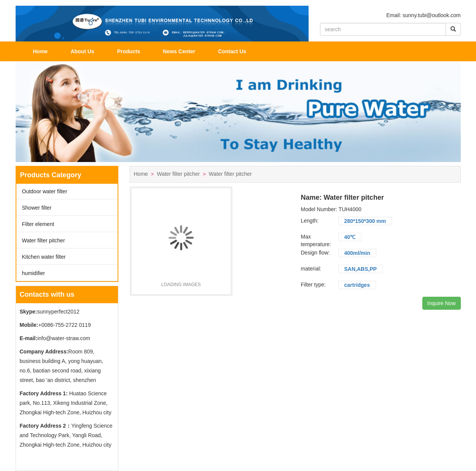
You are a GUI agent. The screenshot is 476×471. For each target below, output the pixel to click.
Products (129, 51)
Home (41, 51)
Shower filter (37, 208)
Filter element (38, 224)
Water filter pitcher (44, 240)
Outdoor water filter (45, 191)
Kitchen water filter (44, 257)
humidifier (34, 273)
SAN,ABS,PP (361, 269)
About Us (82, 51)
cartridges (357, 285)
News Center (179, 51)
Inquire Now (442, 303)
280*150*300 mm (365, 221)
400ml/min (357, 253)
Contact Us (232, 51)
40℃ (350, 237)
